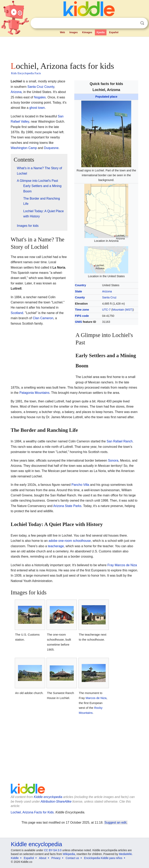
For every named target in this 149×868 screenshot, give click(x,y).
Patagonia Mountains (34, 393)
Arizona (107, 291)
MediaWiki (125, 854)
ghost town (37, 108)
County (80, 297)
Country (80, 285)
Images (73, 32)
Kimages (87, 32)
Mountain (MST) (123, 310)
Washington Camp (24, 148)
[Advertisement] (75, 48)
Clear (134, 23)
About (43, 858)
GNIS (78, 322)
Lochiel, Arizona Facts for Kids (32, 812)
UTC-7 (106, 310)
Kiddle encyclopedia (48, 797)
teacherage (56, 546)
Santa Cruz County (41, 87)
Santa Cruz (109, 297)
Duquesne (51, 148)
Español (114, 32)
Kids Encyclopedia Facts (26, 73)
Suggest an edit (115, 822)
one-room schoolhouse (75, 541)
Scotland (17, 313)
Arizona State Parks (67, 506)
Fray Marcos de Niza (122, 565)
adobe (53, 541)
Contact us (72, 858)
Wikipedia (69, 854)
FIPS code (82, 316)
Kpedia (101, 32)
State (78, 291)
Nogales (40, 97)
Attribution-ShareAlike (56, 801)
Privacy (56, 858)
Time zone (82, 310)
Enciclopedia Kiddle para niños (103, 858)
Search (142, 23)
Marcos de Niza (96, 698)
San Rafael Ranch (120, 441)
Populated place (106, 97)
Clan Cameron (43, 318)
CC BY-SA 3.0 (53, 850)
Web (62, 32)
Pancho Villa (80, 485)
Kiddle (15, 858)
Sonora (113, 460)
